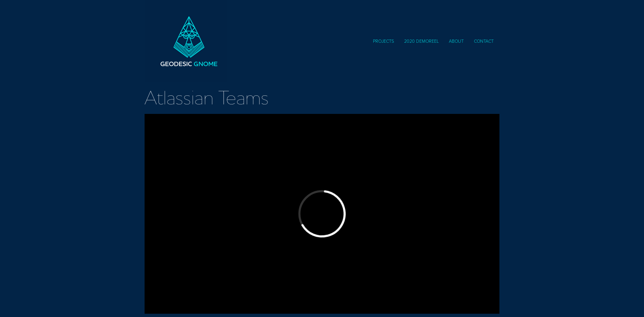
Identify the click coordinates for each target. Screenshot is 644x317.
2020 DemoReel (422, 41)
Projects (383, 41)
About (456, 41)
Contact (484, 41)
